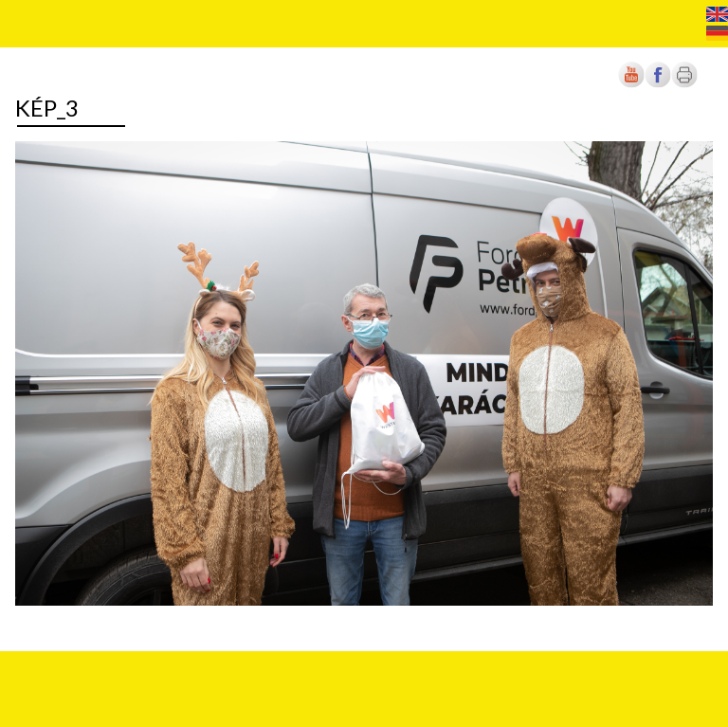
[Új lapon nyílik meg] (658, 84)
